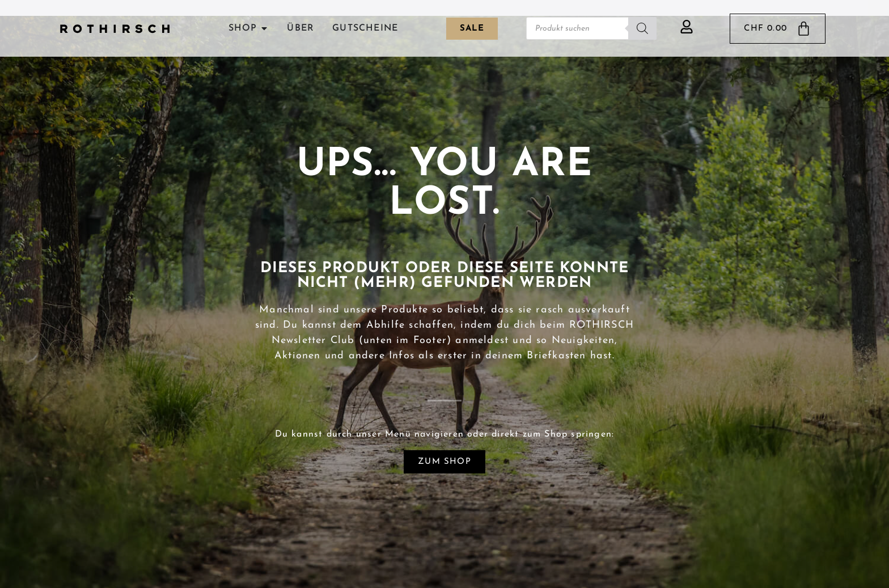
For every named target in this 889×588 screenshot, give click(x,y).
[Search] (642, 28)
